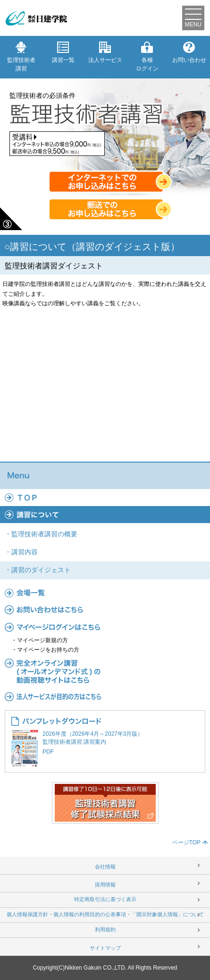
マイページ (105, 627)
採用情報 (105, 885)
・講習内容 (21, 552)
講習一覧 (63, 52)
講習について (105, 515)
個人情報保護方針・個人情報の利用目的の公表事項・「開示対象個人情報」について (105, 914)
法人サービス (105, 52)
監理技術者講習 (21, 57)
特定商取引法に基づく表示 (105, 899)
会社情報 (105, 867)
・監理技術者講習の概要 (41, 534)
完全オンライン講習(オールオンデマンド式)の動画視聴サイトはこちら (105, 671)
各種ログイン (147, 57)
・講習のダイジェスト (38, 570)
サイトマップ (105, 948)
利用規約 (105, 929)
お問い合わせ (189, 52)
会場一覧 (105, 593)
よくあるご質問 (105, 610)
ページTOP (186, 842)
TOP (105, 498)
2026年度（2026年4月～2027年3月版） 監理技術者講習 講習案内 (105, 744)
